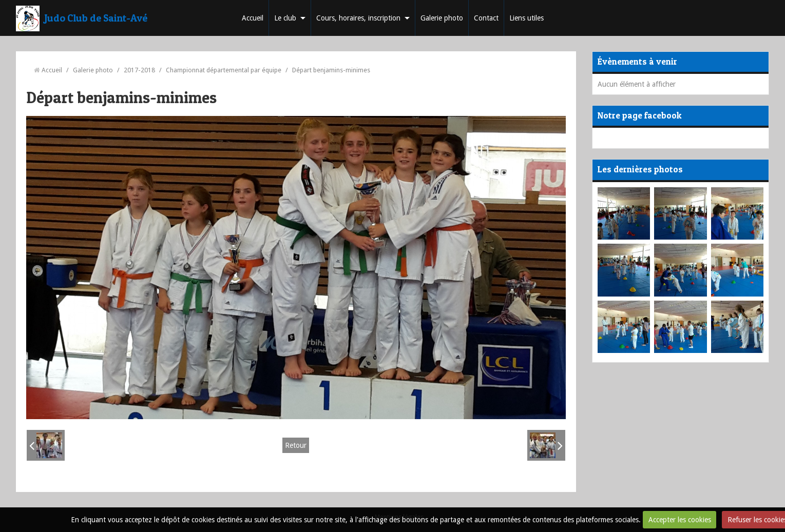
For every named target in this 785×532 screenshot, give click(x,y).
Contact (486, 18)
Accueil (253, 18)
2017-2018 (139, 70)
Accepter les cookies (680, 520)
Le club (285, 18)
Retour (296, 445)
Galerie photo (442, 18)
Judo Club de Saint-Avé (96, 18)
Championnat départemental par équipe (224, 70)
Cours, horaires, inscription (358, 18)
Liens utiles (526, 18)
